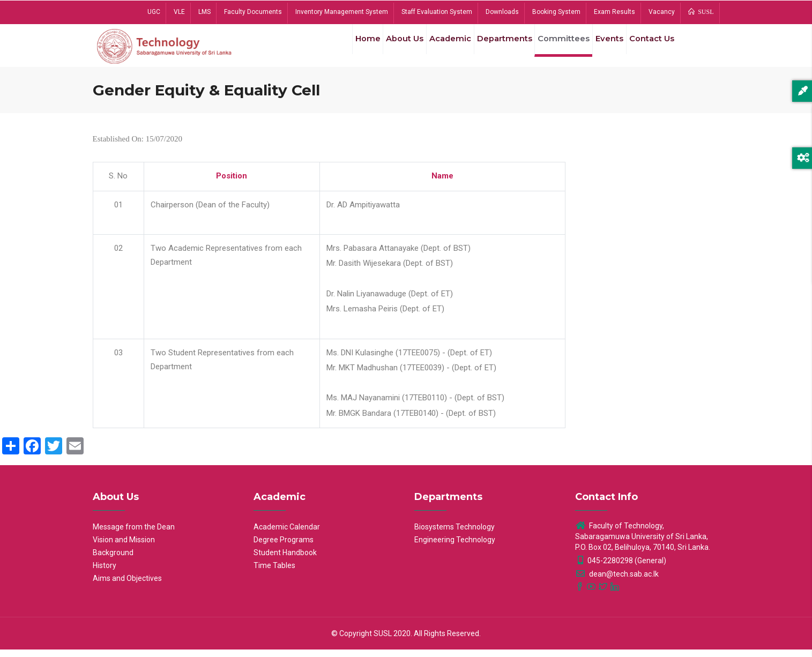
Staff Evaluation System (437, 12)
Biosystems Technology (455, 534)
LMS (204, 12)
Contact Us (649, 48)
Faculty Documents (253, 12)
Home (344, 48)
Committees (554, 48)
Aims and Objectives (127, 586)
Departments (492, 48)
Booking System (556, 12)
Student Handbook (285, 560)
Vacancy (662, 12)
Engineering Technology (455, 547)
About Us (385, 48)
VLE (179, 12)
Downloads (502, 12)
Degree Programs (284, 547)
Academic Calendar (287, 534)
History (105, 573)
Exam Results (614, 12)
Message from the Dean (134, 534)
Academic (435, 48)
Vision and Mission (124, 547)
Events (602, 48)
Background (113, 560)
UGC (154, 12)
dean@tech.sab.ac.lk (617, 581)
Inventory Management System (342, 12)
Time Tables (274, 573)
